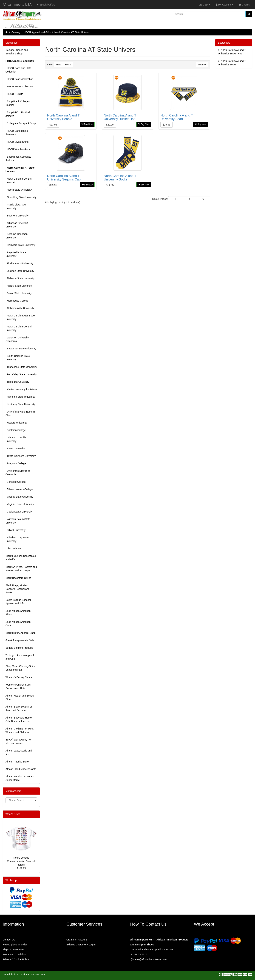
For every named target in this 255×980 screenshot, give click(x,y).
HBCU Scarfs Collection (19, 79)
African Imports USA (17, 5)
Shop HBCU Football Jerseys (18, 114)
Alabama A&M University (20, 308)
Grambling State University (21, 197)
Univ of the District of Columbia (18, 473)
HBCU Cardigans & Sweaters (17, 133)
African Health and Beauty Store (20, 697)
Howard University (16, 423)
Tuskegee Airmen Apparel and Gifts (20, 657)
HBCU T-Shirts (14, 94)
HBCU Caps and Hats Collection (18, 70)
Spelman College (16, 430)
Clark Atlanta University (19, 512)
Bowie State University (19, 293)
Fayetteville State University (16, 254)
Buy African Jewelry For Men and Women (19, 741)
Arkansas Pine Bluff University (17, 225)
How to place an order (15, 945)
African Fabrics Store (17, 762)
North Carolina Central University (19, 328)
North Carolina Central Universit (19, 180)
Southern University (17, 216)
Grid (68, 65)
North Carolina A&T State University (20, 317)
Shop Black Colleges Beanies (18, 103)
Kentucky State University (20, 404)
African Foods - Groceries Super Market (20, 778)
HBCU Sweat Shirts (17, 142)
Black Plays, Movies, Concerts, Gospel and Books (17, 589)
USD (204, 5)
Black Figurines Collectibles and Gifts (21, 558)
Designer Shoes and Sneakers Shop (17, 52)
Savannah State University (21, 349)
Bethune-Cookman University (17, 236)
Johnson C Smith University (16, 439)
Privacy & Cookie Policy (16, 959)
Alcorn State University (19, 190)
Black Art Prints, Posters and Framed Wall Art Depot (21, 569)
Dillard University (15, 530)
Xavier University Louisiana (21, 389)
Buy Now (87, 124)
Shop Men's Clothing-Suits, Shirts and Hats (20, 668)
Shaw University (15, 449)
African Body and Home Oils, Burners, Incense (19, 719)
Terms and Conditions (15, 954)
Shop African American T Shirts (19, 613)
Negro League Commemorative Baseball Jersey (21, 861)
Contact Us (9, 940)
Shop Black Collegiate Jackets (18, 158)
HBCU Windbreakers (18, 149)
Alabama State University (20, 278)
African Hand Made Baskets (21, 769)
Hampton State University (20, 397)
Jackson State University (20, 271)
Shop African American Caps (18, 624)
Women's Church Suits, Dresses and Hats (18, 686)
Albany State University (19, 286)
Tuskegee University (17, 382)
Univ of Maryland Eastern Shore (20, 413)
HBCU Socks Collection (19, 87)
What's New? (13, 814)
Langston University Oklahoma (17, 339)
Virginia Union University (20, 504)
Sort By (202, 65)
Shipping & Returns (13, 950)
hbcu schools (13, 549)
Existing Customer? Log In (81, 945)
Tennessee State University (21, 367)
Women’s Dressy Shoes (19, 677)
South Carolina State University (18, 358)
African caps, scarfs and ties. (19, 752)
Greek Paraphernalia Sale (20, 640)
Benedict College (16, 482)
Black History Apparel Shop (21, 633)
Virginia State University (19, 497)
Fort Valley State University (21, 374)
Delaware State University (20, 245)
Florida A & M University (19, 263)
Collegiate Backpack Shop (21, 123)
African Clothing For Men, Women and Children (20, 730)
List (59, 65)
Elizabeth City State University (17, 539)
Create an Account (77, 940)
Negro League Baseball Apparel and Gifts (18, 602)
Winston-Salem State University (18, 521)
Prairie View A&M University (16, 206)
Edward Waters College (19, 489)
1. (232, 52)
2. (232, 63)
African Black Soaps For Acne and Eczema (19, 708)
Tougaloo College (16, 463)
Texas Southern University (21, 456)
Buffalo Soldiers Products (19, 648)
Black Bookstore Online (18, 578)
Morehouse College (17, 301)
